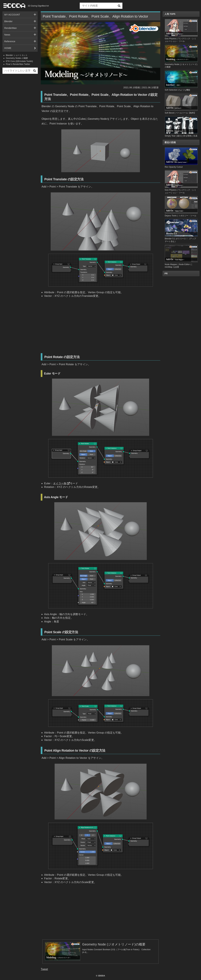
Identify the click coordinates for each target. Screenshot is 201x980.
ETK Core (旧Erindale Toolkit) (19, 61)
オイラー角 (60, 483)
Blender (9, 21)
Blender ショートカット (17, 55)
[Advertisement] (20, 126)
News (7, 35)
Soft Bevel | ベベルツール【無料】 (180, 113)
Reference (10, 41)
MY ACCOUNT (12, 15)
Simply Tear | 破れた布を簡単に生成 (181, 136)
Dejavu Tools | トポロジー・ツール (181, 206)
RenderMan (11, 28)
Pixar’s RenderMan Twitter (18, 64)
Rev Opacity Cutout (181, 158)
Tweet (44, 969)
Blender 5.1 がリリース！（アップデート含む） (181, 231)
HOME (8, 48)
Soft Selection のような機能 (178, 90)
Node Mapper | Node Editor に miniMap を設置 (181, 256)
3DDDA (101, 976)
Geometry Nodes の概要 (17, 58)
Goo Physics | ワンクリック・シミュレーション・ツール (181, 182)
